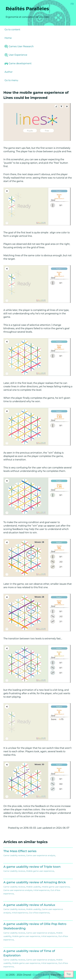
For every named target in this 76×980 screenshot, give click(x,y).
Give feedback (41, 975)
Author (9, 72)
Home (8, 38)
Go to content (12, 30)
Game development (18, 63)
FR (72, 4)
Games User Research (19, 46)
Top (69, 974)
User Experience (16, 55)
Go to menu (11, 80)
